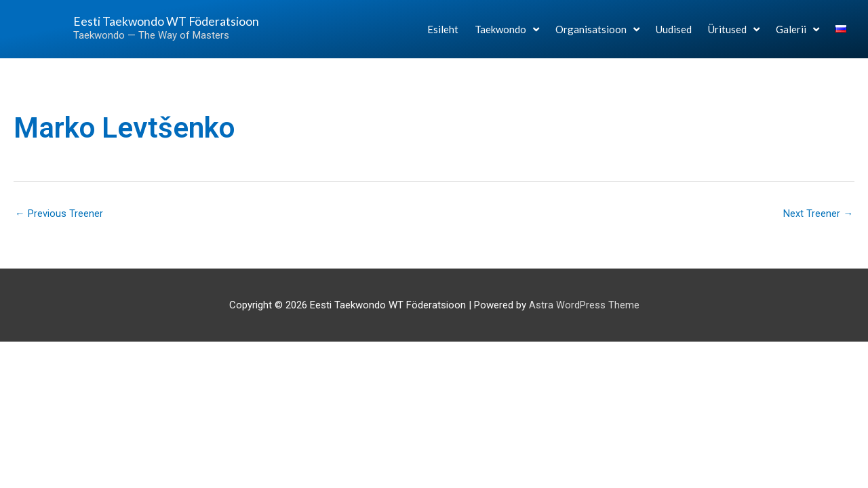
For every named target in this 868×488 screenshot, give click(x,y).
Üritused (734, 35)
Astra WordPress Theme (584, 306)
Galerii (797, 35)
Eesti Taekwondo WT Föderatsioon (137, 27)
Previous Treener (59, 213)
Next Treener (818, 213)
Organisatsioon (597, 35)
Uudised (674, 35)
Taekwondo (507, 35)
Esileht (443, 35)
